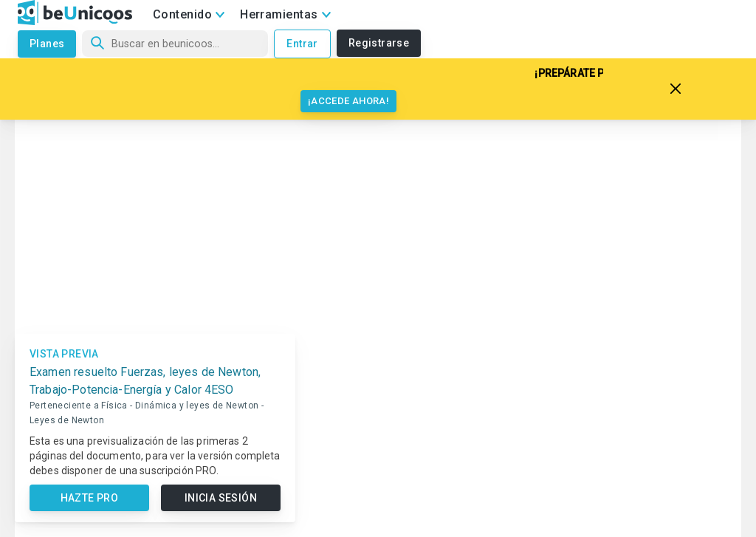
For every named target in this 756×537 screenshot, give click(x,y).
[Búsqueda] (175, 44)
